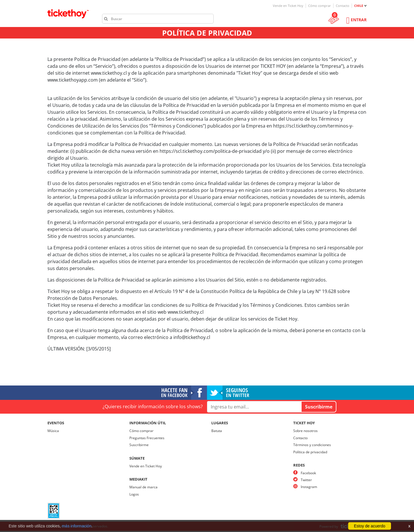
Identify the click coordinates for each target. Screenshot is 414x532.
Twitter (306, 480)
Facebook (308, 473)
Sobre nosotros (305, 431)
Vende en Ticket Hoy (288, 6)
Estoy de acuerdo (370, 526)
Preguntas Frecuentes (147, 438)
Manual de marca (143, 487)
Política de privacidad (310, 452)
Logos (134, 494)
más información (77, 526)
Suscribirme (139, 445)
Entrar (359, 20)
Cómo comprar (320, 6)
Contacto (343, 6)
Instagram (309, 487)
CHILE (359, 6)
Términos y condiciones (312, 445)
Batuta (217, 431)
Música (53, 431)
